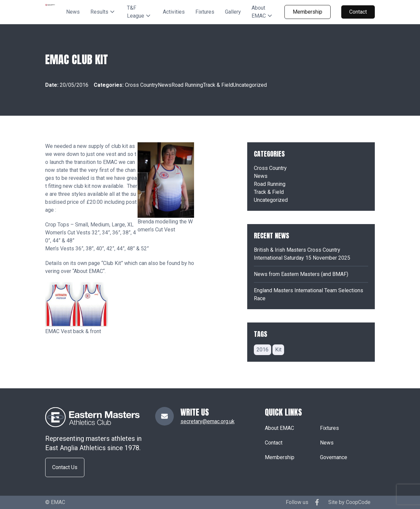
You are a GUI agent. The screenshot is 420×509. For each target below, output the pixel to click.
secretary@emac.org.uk (208, 421)
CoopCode (358, 502)
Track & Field (218, 85)
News (73, 12)
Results (99, 12)
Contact (358, 12)
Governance (334, 457)
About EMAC (88, 271)
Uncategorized (250, 85)
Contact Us (65, 467)
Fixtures (205, 12)
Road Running (187, 85)
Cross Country (141, 85)
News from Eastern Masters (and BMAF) (301, 274)
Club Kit (112, 263)
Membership (308, 12)
